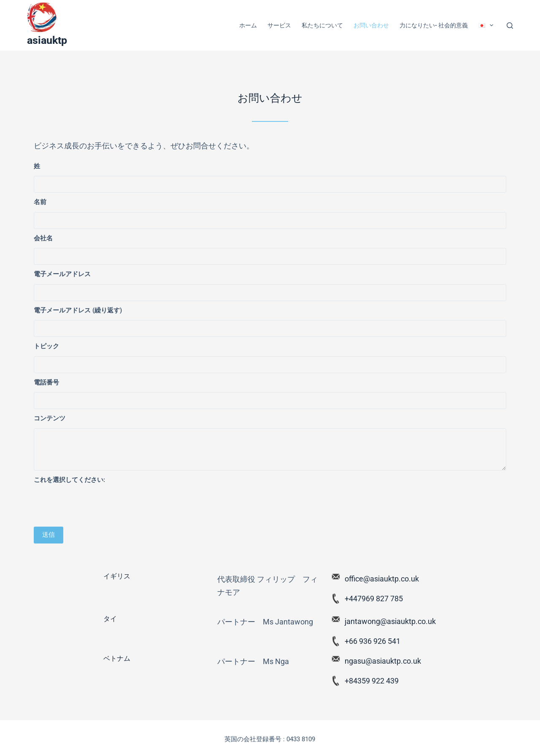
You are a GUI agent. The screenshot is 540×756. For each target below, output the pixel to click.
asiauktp (47, 40)
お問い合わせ (371, 25)
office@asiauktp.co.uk (382, 579)
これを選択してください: (69, 480)
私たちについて (322, 25)
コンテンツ (50, 418)
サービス (279, 25)
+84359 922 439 (372, 681)
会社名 (43, 238)
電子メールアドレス (62, 274)
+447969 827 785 (374, 599)
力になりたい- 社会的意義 (434, 25)
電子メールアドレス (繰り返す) (78, 310)
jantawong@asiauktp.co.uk (390, 621)
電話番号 (46, 382)
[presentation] (98, 506)
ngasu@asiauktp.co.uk (383, 661)
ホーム (248, 25)
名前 (40, 202)
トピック (46, 346)
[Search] (510, 26)
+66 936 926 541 (373, 641)
